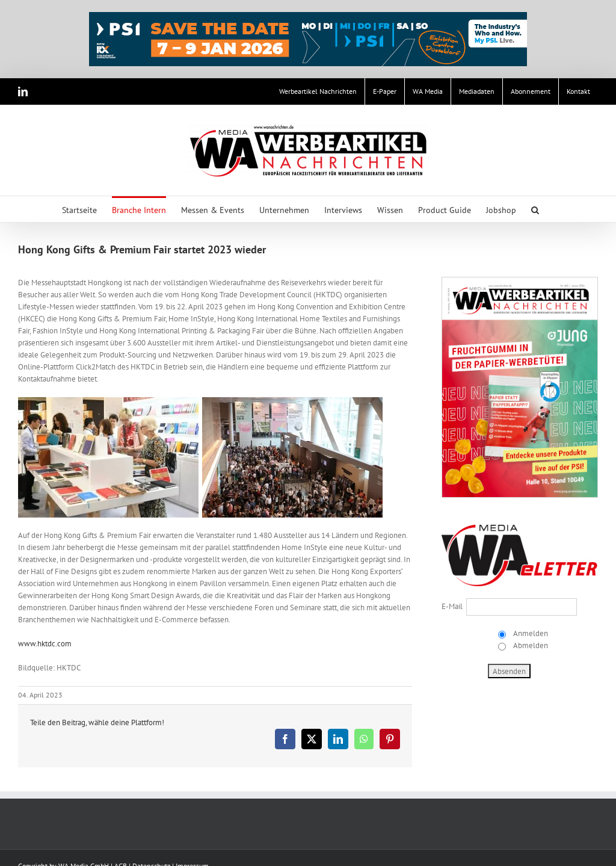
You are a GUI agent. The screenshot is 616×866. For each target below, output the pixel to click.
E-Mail (452, 606)
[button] (535, 209)
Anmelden (530, 633)
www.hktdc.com (45, 644)
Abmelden (530, 645)
